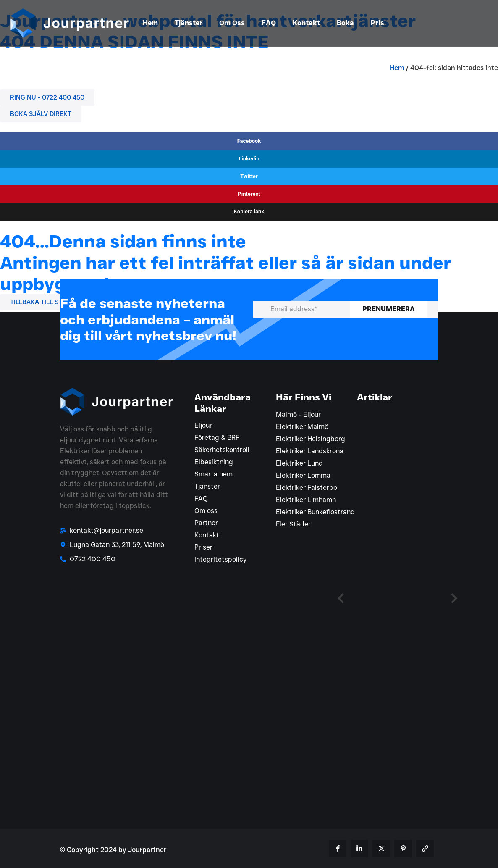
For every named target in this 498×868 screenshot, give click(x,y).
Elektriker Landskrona (310, 451)
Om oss (206, 511)
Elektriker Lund (299, 463)
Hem (150, 23)
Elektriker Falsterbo (307, 488)
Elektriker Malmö (302, 427)
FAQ (269, 23)
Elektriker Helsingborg (311, 439)
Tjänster (189, 23)
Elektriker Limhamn (306, 500)
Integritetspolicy (220, 559)
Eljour (203, 425)
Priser (203, 547)
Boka (345, 23)
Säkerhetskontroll (222, 450)
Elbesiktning (214, 462)
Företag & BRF (217, 438)
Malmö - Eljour (298, 414)
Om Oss (232, 23)
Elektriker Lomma (303, 475)
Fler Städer (293, 524)
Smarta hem (214, 474)
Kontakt (306, 23)
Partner (206, 523)
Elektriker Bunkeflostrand (315, 512)
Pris (377, 23)
